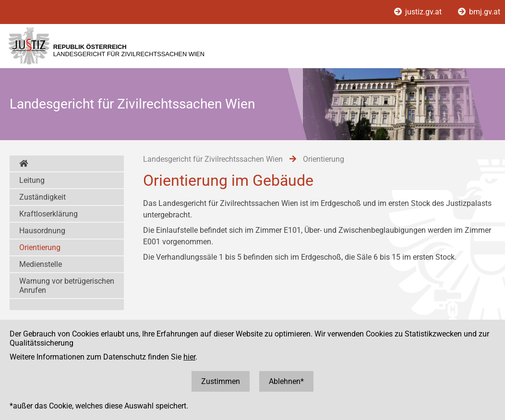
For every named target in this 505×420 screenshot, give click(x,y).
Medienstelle (41, 264)
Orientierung (40, 247)
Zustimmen (221, 381)
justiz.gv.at (419, 12)
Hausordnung (42, 231)
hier (189, 357)
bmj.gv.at (479, 12)
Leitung (32, 180)
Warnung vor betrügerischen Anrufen (67, 286)
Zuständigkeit (42, 197)
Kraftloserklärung (48, 214)
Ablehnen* (286, 381)
